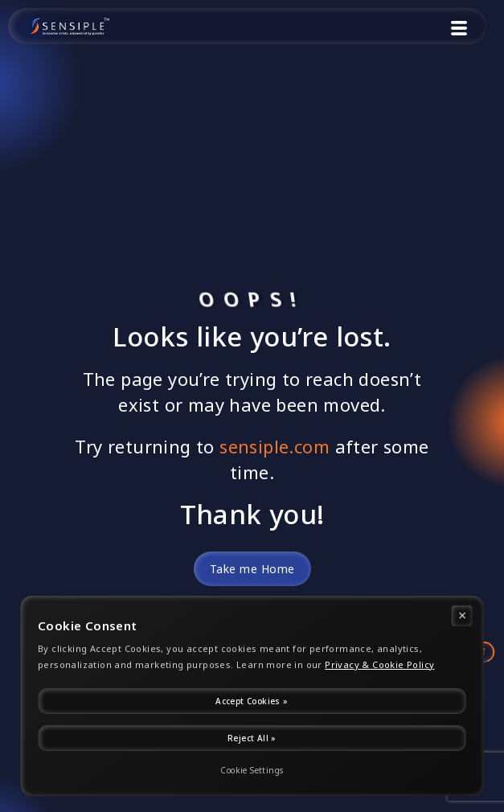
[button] (459, 30)
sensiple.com (275, 447)
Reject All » (252, 738)
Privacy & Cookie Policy (379, 665)
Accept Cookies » (252, 701)
